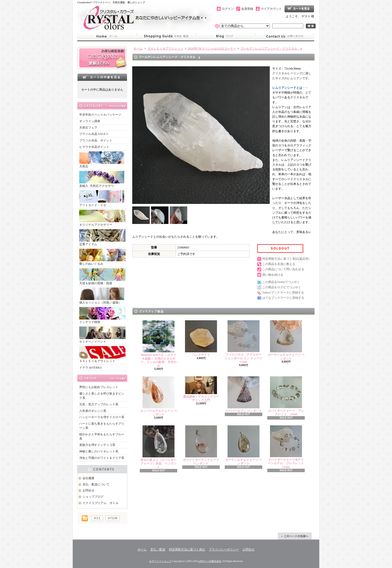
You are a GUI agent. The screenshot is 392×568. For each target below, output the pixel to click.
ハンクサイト (201, 338)
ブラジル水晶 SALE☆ (94, 134)
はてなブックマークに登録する (283, 298)
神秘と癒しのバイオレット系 (99, 451)
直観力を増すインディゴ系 (97, 445)
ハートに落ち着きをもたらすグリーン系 (102, 426)
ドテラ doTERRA (90, 368)
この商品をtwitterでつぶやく (281, 282)
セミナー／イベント (102, 335)
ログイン (228, 9)
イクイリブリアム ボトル (100, 503)
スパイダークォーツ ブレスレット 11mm (286, 396)
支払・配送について (166, 37)
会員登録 (247, 9)
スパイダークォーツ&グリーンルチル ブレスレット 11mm (287, 447)
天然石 (102, 160)
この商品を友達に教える (279, 264)
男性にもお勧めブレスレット (99, 387)
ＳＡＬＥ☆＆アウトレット (102, 354)
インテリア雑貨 (102, 315)
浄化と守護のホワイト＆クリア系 (102, 458)
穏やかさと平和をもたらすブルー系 (102, 437)
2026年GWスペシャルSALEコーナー (212, 49)
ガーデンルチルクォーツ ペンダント (286, 340)
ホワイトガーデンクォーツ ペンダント (201, 445)
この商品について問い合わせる (283, 269)
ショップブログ (225, 37)
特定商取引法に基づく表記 (187, 549)
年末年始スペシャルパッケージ (100, 115)
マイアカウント (271, 9)
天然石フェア (88, 128)
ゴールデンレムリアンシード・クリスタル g (271, 49)
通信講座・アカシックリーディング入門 (201, 389)
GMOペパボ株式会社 (210, 561)
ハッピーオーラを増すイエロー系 (102, 417)
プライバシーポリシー (224, 549)
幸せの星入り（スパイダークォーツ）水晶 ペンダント (158, 447)
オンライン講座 (90, 121)
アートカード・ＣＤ (102, 199)
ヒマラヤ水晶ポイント (94, 147)
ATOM (113, 518)
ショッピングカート (299, 9)
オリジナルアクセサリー (102, 218)
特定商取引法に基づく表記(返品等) (286, 259)
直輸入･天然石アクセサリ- (102, 179)
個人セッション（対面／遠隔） (102, 296)
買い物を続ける (273, 275)
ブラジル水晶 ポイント (96, 140)
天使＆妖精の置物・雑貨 (102, 277)
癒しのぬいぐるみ (102, 257)
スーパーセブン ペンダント (244, 394)
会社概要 (88, 478)
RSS (97, 518)
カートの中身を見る (102, 77)
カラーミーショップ (160, 561)
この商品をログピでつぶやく (282, 287)
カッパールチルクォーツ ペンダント (159, 396)
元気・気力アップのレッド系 (99, 404)
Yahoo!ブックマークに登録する (283, 293)
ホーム (107, 37)
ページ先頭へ (295, 536)
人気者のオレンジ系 (93, 411)
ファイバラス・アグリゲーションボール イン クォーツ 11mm (243, 342)
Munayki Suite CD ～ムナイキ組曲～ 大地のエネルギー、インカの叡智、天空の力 (158, 344)
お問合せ (285, 37)
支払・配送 (158, 549)
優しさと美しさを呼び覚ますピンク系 (102, 396)
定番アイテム (102, 238)
